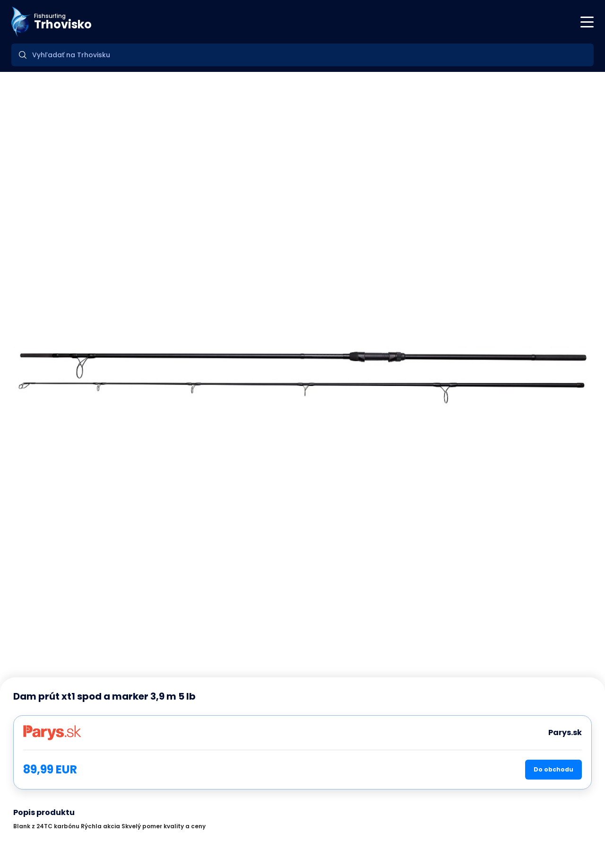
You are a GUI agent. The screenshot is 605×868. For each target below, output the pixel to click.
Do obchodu (553, 769)
